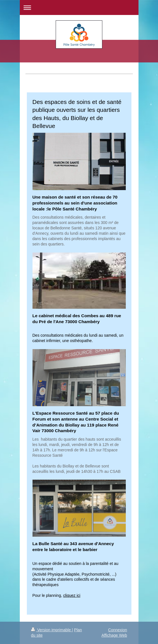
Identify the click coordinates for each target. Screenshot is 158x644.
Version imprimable (52, 630)
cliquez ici (72, 595)
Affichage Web (114, 635)
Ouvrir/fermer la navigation (79, 7)
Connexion (118, 630)
